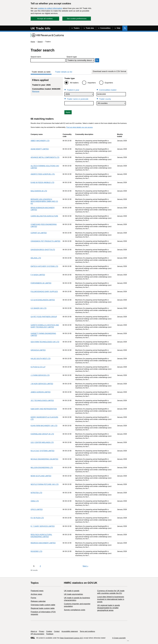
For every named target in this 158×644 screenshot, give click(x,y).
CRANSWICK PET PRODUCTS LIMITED (45, 241)
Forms (33, 598)
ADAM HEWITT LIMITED (40, 149)
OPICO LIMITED (37, 509)
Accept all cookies (45, 19)
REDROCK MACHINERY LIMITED (43, 543)
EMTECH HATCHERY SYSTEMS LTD (44, 266)
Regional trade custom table (43, 608)
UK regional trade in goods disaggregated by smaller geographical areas (108, 608)
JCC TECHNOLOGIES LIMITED (42, 401)
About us (34, 631)
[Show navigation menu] (75, 28)
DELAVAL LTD (36, 258)
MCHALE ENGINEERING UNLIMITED (44, 459)
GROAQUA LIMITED (38, 350)
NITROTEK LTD (36, 493)
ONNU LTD (35, 501)
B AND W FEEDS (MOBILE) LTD (42, 182)
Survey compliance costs (75, 610)
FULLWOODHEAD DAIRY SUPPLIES (44, 292)
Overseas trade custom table (43, 605)
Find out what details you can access (79, 127)
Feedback (50, 634)
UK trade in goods (72, 591)
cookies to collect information (50, 8)
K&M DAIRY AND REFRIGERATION (44, 409)
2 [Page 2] (40, 566)
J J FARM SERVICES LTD (40, 375)
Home (33, 42)
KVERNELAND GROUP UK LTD (42, 434)
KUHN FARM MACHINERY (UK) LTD (44, 426)
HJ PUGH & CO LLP (38, 367)
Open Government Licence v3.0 (71, 638)
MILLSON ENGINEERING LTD (42, 468)
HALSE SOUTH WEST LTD (41, 359)
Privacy (42, 631)
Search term (36, 57)
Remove (36, 91)
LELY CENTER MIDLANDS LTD (42, 442)
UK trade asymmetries (73, 594)
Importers (92, 83)
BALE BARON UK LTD (39, 191)
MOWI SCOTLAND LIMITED (41, 476)
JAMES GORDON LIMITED (41, 392)
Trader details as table (41, 72)
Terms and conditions (87, 631)
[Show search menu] (125, 28)
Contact (57, 631)
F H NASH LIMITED (38, 275)
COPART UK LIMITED (39, 233)
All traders (74, 83)
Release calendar (38, 601)
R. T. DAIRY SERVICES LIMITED (43, 526)
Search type (72, 57)
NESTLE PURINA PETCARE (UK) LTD (45, 484)
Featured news (37, 591)
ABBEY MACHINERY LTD (40, 141)
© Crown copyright (119, 638)
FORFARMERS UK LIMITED (41, 283)
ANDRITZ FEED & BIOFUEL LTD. (43, 174)
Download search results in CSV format (109, 71)
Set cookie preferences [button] (77, 19)
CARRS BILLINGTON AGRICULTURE (44, 216)
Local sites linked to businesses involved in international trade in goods (111, 599)
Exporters (109, 83)
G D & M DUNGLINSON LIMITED (43, 300)
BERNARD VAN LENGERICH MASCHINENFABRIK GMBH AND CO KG (44, 201)
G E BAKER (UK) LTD (39, 308)
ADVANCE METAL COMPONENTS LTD (45, 157)
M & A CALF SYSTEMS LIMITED (43, 451)
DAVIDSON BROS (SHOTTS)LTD (43, 250)
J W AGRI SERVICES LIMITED (42, 384)
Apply (68, 112)
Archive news (36, 594)
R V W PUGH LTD (37, 518)
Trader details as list (64, 72)
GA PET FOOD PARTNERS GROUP (44, 317)
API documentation (37, 634)
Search (40, 42)
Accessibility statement (70, 631)
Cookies (49, 631)
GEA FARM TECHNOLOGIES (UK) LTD (45, 342)
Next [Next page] (85, 566)
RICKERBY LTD (36, 551)
